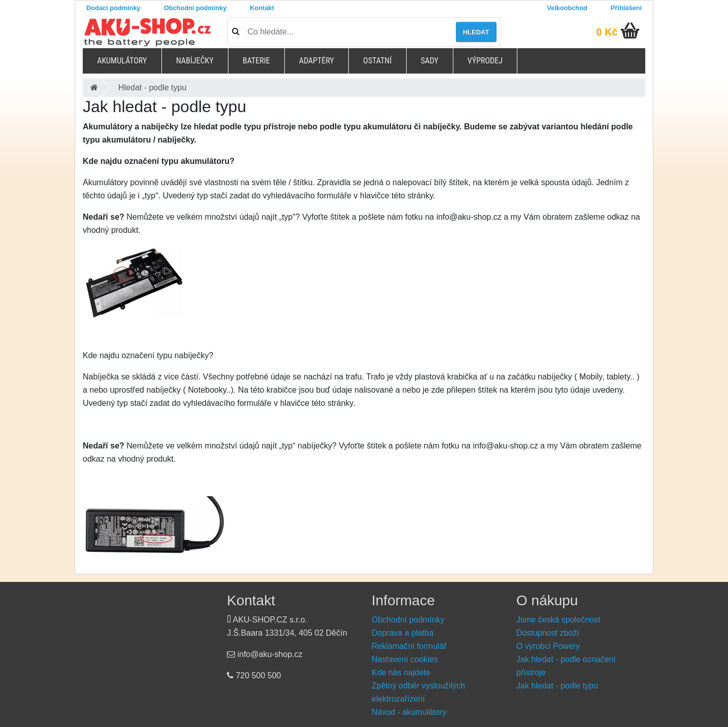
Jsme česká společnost (558, 620)
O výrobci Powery (548, 646)
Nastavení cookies (405, 659)
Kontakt (262, 8)
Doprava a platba (403, 633)
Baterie (256, 61)
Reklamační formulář (409, 646)
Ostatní (377, 61)
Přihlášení (626, 8)
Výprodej (485, 61)
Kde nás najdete (401, 672)
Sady (430, 61)
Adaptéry (317, 61)
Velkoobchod (567, 8)
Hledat (476, 32)
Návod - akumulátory (409, 712)
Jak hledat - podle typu (557, 686)
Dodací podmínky (113, 8)
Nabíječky (195, 61)
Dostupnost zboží (548, 633)
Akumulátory (122, 61)
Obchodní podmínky (195, 8)
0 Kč (607, 32)
